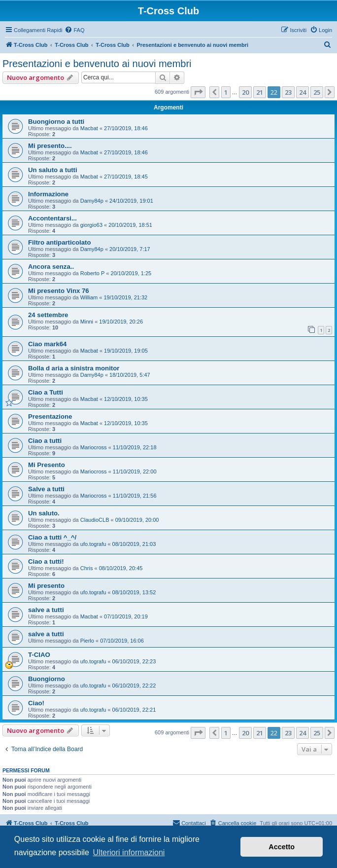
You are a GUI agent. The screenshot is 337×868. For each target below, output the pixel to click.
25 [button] (317, 92)
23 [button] (288, 92)
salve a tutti (46, 610)
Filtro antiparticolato (59, 242)
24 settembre (48, 315)
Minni (87, 322)
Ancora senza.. (51, 267)
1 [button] (226, 92)
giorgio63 (91, 225)
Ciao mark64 (47, 344)
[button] (198, 92)
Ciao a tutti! (46, 561)
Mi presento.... (50, 146)
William (89, 297)
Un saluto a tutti (53, 170)
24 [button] (303, 92)
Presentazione (50, 416)
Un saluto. (44, 513)
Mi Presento (47, 465)
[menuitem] (74, 30)
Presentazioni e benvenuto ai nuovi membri (97, 64)
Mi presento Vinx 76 (59, 291)
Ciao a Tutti (46, 392)
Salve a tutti (46, 489)
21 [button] (260, 92)
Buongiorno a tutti (56, 122)
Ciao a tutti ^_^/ (52, 537)
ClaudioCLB (95, 520)
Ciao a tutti (45, 441)
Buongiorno (47, 679)
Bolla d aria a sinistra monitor (74, 368)
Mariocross (94, 447)
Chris (87, 568)
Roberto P (93, 273)
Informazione (48, 194)
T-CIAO (39, 655)
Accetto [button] (282, 847)
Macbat (89, 128)
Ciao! (36, 703)
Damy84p (92, 201)
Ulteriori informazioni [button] (129, 852)
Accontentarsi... (52, 218)
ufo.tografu (93, 544)
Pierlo (87, 641)
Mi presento (46, 586)
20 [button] (245, 92)
